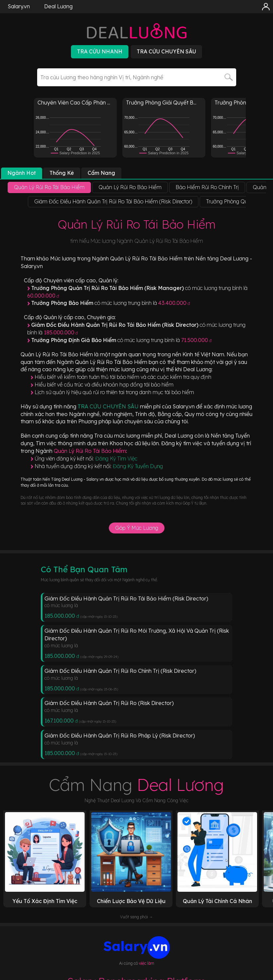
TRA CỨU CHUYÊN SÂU (109, 406)
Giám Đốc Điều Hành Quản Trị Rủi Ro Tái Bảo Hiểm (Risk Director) (126, 598)
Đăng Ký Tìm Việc (116, 458)
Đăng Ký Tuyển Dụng (138, 466)
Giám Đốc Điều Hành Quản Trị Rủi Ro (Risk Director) (109, 703)
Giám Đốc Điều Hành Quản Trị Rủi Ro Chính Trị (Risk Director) (120, 671)
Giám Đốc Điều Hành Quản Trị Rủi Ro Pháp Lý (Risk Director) (120, 735)
